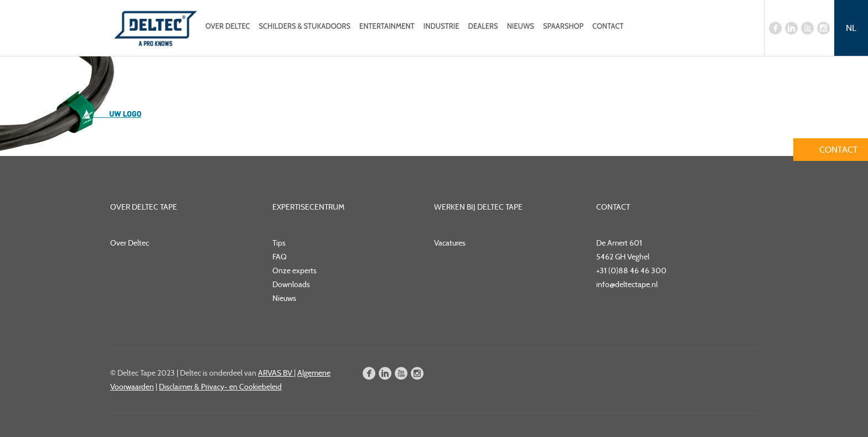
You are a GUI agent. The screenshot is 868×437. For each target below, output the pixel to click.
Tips (279, 243)
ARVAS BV (276, 373)
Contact (608, 26)
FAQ (280, 257)
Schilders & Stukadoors (305, 26)
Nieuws (521, 26)
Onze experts (294, 270)
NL (851, 28)
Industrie (441, 26)
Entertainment (387, 26)
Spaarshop (563, 26)
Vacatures (450, 243)
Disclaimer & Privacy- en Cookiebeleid (220, 387)
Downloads (291, 284)
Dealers (483, 26)
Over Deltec (228, 26)
